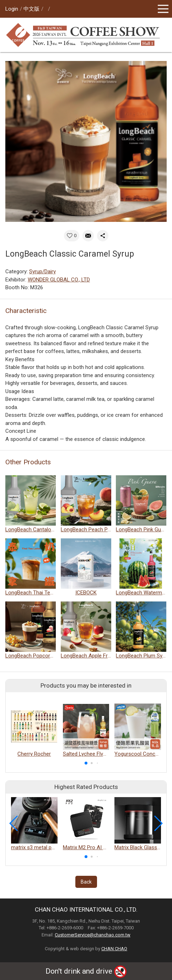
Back (86, 882)
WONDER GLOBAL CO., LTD (59, 280)
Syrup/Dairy (42, 271)
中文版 (31, 9)
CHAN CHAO (114, 949)
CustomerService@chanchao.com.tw (93, 935)
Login (12, 9)
